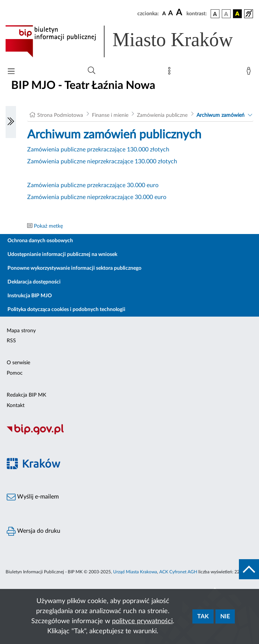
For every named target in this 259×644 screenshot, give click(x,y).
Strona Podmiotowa (60, 115)
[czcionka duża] (180, 13)
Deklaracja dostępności (34, 282)
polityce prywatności (142, 621)
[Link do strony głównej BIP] (129, 41)
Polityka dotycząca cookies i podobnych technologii (66, 310)
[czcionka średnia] (171, 14)
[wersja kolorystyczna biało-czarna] (226, 14)
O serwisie (18, 363)
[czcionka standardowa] (164, 13)
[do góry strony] (249, 569)
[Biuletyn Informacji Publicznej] (129, 434)
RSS (11, 341)
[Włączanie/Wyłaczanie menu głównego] (11, 72)
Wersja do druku (33, 531)
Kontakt (16, 406)
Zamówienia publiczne (162, 115)
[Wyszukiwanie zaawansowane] (92, 71)
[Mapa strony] (171, 73)
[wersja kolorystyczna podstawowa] (215, 14)
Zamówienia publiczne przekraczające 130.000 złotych (98, 150)
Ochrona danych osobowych (40, 241)
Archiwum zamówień (220, 115)
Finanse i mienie (110, 115)
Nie (225, 616)
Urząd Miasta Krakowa (135, 572)
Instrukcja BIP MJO (30, 296)
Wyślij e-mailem (33, 497)
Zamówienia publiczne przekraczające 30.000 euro (93, 185)
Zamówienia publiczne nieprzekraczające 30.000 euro (97, 197)
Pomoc (15, 373)
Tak (203, 616)
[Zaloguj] (250, 73)
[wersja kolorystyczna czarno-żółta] (237, 14)
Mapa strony (21, 331)
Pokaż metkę (48, 226)
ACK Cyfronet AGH (178, 572)
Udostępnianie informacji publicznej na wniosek (62, 254)
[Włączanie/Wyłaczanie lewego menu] (11, 122)
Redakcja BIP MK (26, 395)
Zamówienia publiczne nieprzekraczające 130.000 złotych (102, 161)
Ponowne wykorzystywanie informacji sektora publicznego (74, 268)
